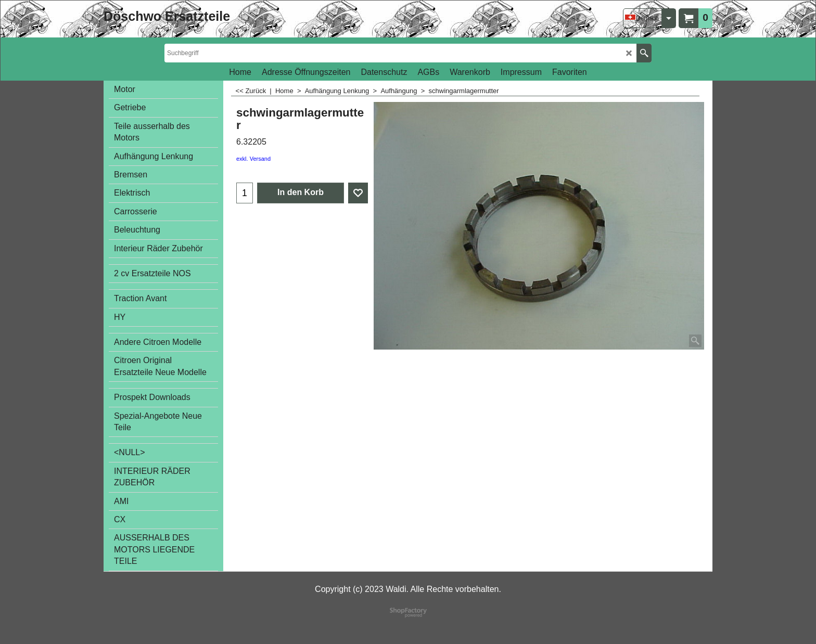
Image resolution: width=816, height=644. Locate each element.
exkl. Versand (253, 159)
